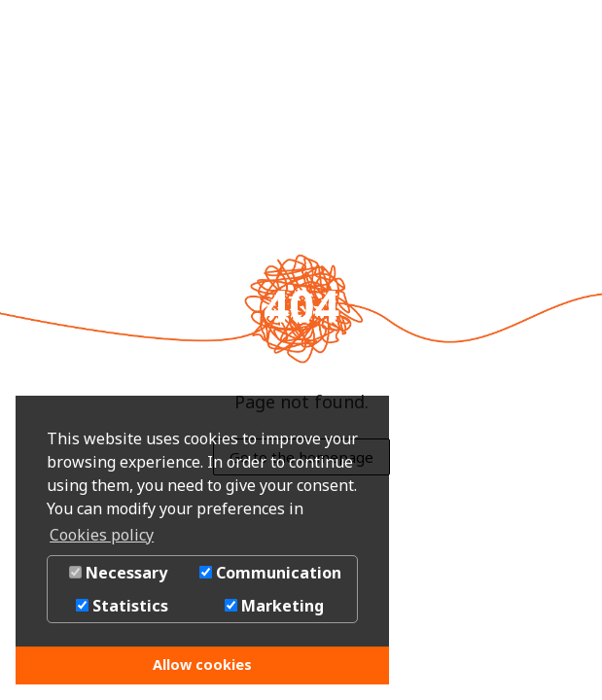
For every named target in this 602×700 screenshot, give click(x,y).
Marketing (274, 606)
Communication (270, 573)
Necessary (118, 573)
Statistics (122, 606)
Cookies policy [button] (102, 535)
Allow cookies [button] (202, 665)
